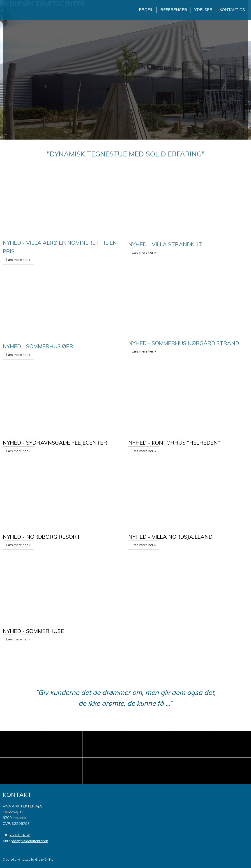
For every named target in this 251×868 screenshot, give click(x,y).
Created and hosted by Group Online (28, 859)
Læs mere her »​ (18, 260)
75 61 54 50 (20, 835)
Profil (146, 10)
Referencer (174, 10)
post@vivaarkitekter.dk (29, 841)
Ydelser (203, 10)
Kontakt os (232, 10)
